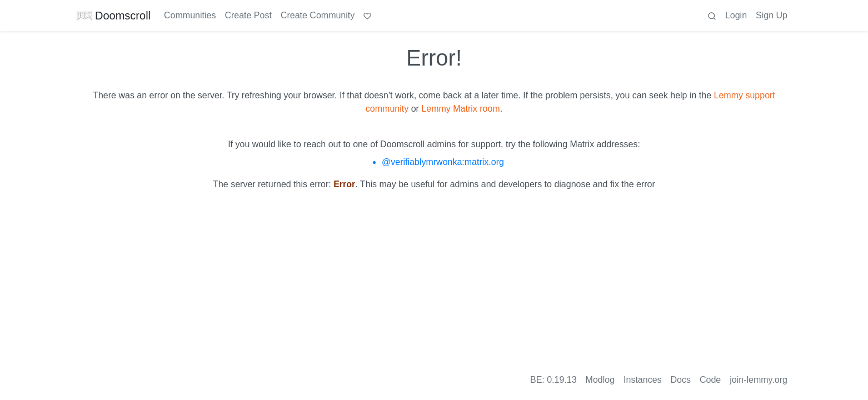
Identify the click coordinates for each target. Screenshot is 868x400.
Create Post (248, 15)
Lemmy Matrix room (460, 109)
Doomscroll (113, 16)
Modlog (600, 380)
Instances (642, 380)
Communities (190, 15)
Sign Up (772, 15)
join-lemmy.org (759, 380)
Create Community (318, 15)
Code (710, 380)
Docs (681, 380)
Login (736, 15)
